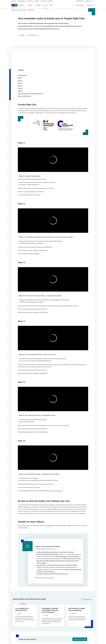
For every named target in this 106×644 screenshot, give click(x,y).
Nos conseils (19, 10)
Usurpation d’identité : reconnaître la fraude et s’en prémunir (50, 583)
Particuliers (14, 1)
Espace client (90, 5)
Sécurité (24, 10)
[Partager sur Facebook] (61, 625)
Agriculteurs (43, 1)
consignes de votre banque (47, 551)
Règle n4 (20, 59)
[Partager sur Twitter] (58, 625)
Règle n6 (20, 64)
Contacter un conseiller (80, 612)
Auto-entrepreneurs (22, 1)
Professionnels (30, 1)
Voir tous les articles (87, 572)
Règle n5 (20, 61)
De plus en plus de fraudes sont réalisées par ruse (31, 66)
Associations (50, 1)
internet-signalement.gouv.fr (57, 464)
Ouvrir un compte (80, 5)
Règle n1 (20, 51)
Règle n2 (20, 53)
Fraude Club (22, 48)
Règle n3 (20, 56)
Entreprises (37, 1)
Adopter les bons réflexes (24, 69)
